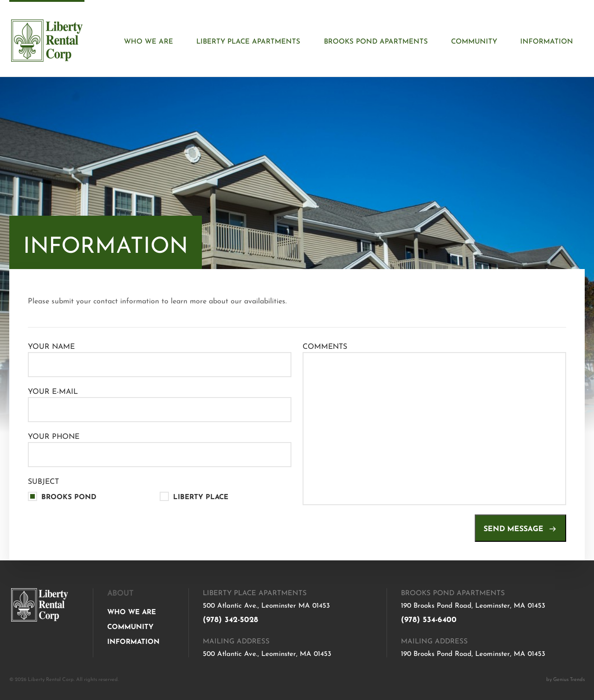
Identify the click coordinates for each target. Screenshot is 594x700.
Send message (520, 527)
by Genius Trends (565, 679)
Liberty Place (201, 496)
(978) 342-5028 (230, 618)
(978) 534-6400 (429, 618)
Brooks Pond (69, 496)
